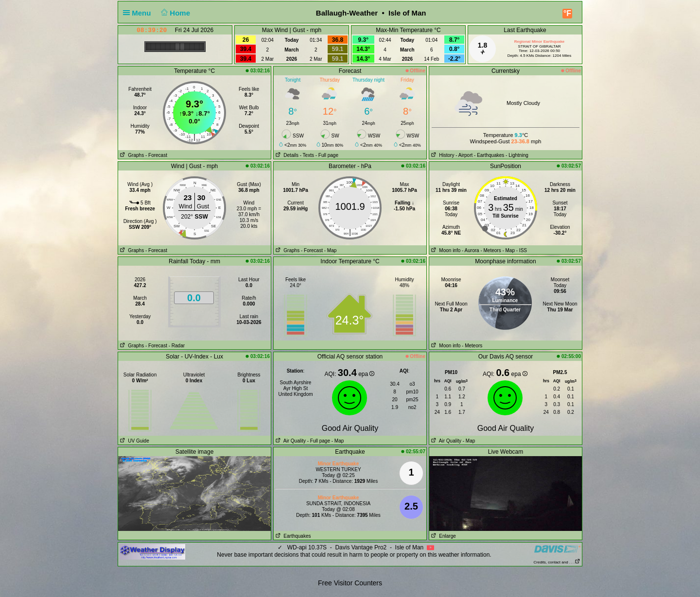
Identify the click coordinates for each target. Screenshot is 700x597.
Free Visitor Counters (350, 583)
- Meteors (490, 250)
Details (286, 155)
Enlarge (443, 536)
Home (175, 13)
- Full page (327, 155)
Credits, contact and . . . (557, 562)
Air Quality (290, 441)
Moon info (445, 250)
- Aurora (471, 250)
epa (366, 374)
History (442, 155)
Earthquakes (292, 536)
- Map (331, 250)
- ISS (522, 250)
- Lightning (517, 155)
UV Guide (134, 441)
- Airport (464, 155)
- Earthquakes (489, 155)
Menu (139, 13)
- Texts (307, 155)
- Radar (177, 346)
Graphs (131, 155)
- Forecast (156, 155)
